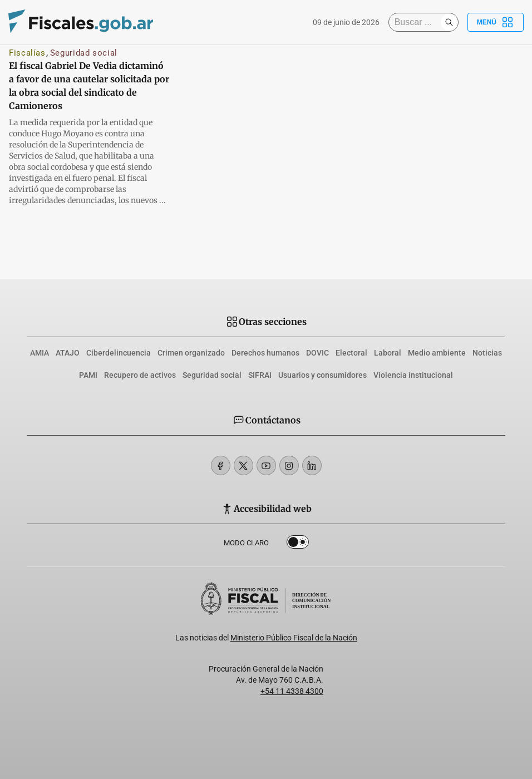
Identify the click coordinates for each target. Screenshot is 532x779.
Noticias (487, 353)
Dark (298, 544)
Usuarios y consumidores (322, 375)
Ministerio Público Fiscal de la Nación (294, 638)
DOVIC (317, 353)
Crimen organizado (191, 353)
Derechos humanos (265, 353)
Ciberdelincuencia (119, 353)
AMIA (40, 353)
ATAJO (68, 353)
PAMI (88, 375)
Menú (496, 22)
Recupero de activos (140, 375)
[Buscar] (417, 22)
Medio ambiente (437, 353)
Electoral (351, 353)
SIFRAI (260, 375)
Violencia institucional (413, 375)
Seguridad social (84, 53)
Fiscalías (27, 53)
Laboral (388, 353)
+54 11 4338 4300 (292, 691)
